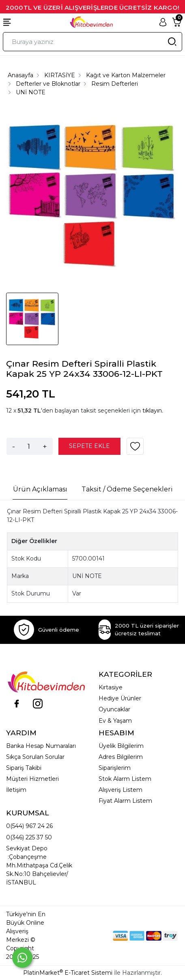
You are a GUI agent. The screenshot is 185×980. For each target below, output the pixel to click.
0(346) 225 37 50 (29, 837)
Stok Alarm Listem (125, 779)
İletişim (16, 790)
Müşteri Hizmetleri (32, 779)
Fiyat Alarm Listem (125, 801)
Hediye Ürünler (120, 698)
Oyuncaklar (114, 709)
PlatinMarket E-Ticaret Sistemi (68, 973)
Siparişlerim (115, 768)
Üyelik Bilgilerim (121, 746)
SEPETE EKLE (89, 446)
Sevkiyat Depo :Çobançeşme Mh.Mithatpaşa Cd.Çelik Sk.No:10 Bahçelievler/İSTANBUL (39, 865)
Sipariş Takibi (24, 768)
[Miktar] (29, 446)
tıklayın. (153, 411)
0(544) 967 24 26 (29, 826)
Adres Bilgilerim (121, 757)
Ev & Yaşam (115, 721)
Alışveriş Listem (120, 790)
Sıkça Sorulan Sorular (35, 757)
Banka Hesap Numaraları (41, 746)
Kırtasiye (111, 687)
